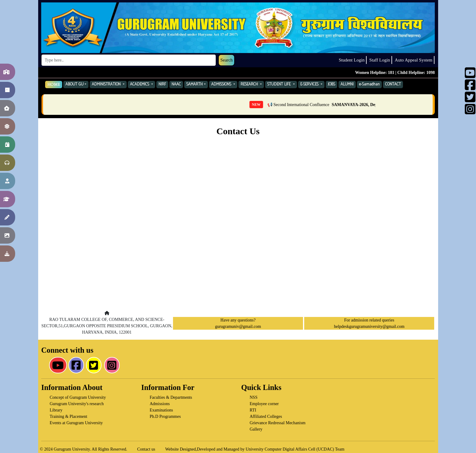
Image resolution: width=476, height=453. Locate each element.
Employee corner (264, 404)
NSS (254, 397)
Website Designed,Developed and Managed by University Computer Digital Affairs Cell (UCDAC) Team (255, 449)
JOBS (331, 84)
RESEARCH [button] (250, 84)
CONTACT (393, 84)
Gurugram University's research (77, 404)
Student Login (352, 60)
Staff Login (380, 60)
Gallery (256, 429)
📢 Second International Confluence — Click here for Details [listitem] (360, 105)
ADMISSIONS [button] (222, 84)
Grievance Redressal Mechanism (278, 423)
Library (56, 410)
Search (226, 60)
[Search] (129, 60)
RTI (253, 410)
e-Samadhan (369, 84)
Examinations (161, 410)
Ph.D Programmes (165, 416)
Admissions (160, 404)
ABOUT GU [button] (75, 84)
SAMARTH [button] (195, 84)
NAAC (176, 84)
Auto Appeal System (414, 60)
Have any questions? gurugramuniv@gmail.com (238, 323)
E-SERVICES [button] (310, 84)
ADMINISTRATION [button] (107, 84)
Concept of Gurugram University (78, 397)
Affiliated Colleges (266, 416)
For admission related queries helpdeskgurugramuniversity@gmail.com (369, 323)
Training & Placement (68, 416)
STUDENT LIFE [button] (280, 84)
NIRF (162, 84)
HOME (54, 84)
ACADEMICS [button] (140, 84)
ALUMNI (347, 84)
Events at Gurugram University (76, 423)
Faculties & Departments (171, 397)
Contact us (146, 449)
